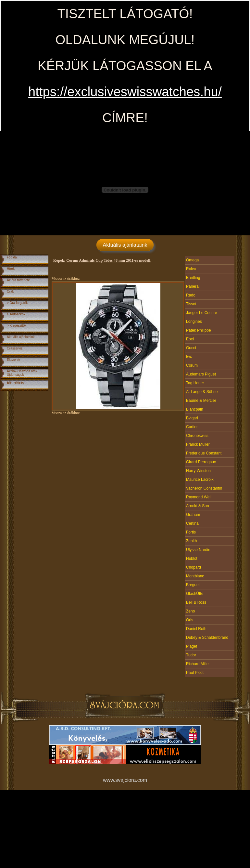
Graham (193, 515)
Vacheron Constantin (204, 488)
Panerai (193, 286)
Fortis (191, 532)
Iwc (189, 357)
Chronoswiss (197, 436)
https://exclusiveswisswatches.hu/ (125, 92)
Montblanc (195, 576)
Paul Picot (195, 673)
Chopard (194, 567)
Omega (192, 260)
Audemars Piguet (201, 374)
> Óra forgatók (17, 303)
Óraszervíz (15, 348)
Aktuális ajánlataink (125, 245)
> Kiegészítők (17, 326)
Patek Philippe (199, 330)
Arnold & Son (198, 506)
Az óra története (18, 280)
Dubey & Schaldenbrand (207, 638)
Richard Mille (197, 664)
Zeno (190, 611)
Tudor (191, 655)
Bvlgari (192, 418)
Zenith (191, 541)
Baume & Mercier (201, 401)
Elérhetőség (15, 382)
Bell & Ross (196, 602)
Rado (191, 295)
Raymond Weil (199, 497)
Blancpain (195, 409)
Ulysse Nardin (198, 550)
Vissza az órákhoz (66, 279)
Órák (10, 291)
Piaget (192, 646)
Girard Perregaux (201, 462)
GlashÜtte (195, 594)
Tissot (191, 304)
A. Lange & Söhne (202, 392)
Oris (190, 620)
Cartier (192, 427)
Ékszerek (13, 360)
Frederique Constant (204, 453)
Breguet (193, 585)
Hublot (192, 559)
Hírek (11, 269)
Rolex (191, 269)
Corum (192, 365)
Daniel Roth (196, 629)
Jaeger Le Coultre (201, 313)
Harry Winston (198, 471)
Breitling (193, 278)
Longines (194, 322)
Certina (192, 523)
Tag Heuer (195, 383)
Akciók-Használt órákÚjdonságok (22, 373)
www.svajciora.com (125, 780)
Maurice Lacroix (200, 480)
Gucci (191, 348)
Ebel (190, 339)
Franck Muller (198, 444)
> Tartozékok (16, 314)
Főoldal (12, 257)
